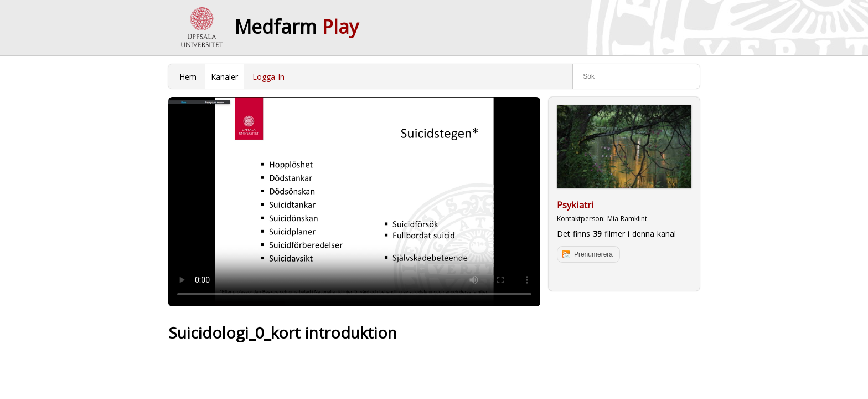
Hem (188, 77)
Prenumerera (593, 254)
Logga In (268, 77)
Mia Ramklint (627, 219)
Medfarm (297, 27)
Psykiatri (575, 205)
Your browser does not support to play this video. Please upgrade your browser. (354, 202)
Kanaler (224, 77)
